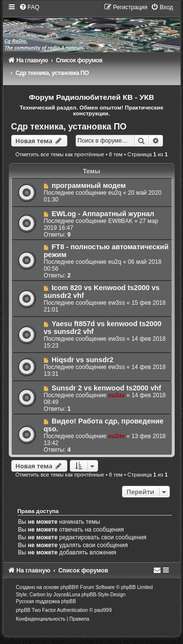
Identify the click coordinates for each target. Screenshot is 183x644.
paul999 (103, 610)
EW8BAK (121, 221)
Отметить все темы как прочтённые (60, 154)
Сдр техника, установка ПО (69, 127)
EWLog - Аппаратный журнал (103, 214)
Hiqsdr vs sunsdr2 (83, 360)
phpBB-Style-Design (103, 595)
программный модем (89, 185)
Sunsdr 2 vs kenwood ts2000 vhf (106, 388)
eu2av (117, 395)
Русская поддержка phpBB (46, 601)
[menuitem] (29, 7)
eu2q (115, 193)
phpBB (68, 587)
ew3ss (117, 303)
